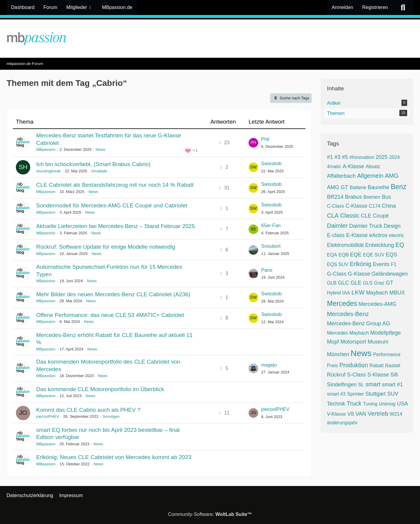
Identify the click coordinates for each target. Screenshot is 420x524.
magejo (269, 365)
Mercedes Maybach (348, 333)
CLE (366, 216)
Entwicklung (380, 245)
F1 (394, 264)
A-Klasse (353, 166)
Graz (379, 283)
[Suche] (403, 7)
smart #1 (392, 385)
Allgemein (370, 176)
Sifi (394, 375)
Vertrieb (378, 414)
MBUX (397, 293)
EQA (332, 255)
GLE (356, 283)
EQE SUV (374, 255)
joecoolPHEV (48, 416)
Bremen (372, 197)
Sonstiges (111, 416)
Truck (354, 403)
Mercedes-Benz (348, 314)
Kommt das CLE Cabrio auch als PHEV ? (88, 410)
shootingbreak (48, 171)
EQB (344, 255)
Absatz (373, 167)
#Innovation (362, 157)
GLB (332, 283)
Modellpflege (386, 333)
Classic (350, 215)
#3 (337, 157)
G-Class (337, 274)
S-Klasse (378, 375)
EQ (400, 245)
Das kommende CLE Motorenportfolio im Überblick (100, 389)
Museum (378, 342)
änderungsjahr (342, 423)
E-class (336, 235)
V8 (351, 414)
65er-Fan (271, 225)
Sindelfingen (342, 385)
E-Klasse (357, 235)
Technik (336, 404)
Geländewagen (390, 274)
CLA (333, 215)
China (389, 206)
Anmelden (343, 7)
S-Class (356, 375)
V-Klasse (336, 414)
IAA (346, 293)
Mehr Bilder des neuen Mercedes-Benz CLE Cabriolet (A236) (113, 294)
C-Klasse (356, 206)
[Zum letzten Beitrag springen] (253, 143)
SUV (393, 394)
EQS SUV (338, 264)
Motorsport (353, 342)
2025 (382, 157)
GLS (368, 283)
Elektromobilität (345, 245)
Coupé (381, 216)
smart (373, 384)
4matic (334, 167)
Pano (267, 270)
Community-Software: (210, 514)
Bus (386, 197)
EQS (392, 255)
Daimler (337, 226)
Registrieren (375, 7)
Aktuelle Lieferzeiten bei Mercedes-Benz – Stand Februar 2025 (115, 226)
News (101, 149)
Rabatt (376, 366)
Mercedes (342, 303)
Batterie (358, 187)
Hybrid (334, 293)
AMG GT (338, 187)
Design (392, 226)
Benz (398, 187)
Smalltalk (99, 171)
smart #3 (336, 394)
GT (390, 283)
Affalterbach (341, 176)
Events (381, 264)
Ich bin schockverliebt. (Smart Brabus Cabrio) (93, 164)
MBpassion (46, 149)
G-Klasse (359, 274)
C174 (375, 206)
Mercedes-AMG (378, 304)
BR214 (335, 197)
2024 (395, 157)
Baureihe (378, 187)
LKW (358, 292)
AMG (392, 176)
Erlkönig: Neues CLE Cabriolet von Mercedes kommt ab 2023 (114, 457)
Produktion (354, 365)
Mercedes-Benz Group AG (359, 323)
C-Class (335, 206)
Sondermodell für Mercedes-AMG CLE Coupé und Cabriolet (112, 205)
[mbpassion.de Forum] (210, 39)
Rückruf (336, 375)
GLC (344, 283)
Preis (332, 366)
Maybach (377, 293)
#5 (345, 157)
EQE (356, 255)
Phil (265, 139)
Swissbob (271, 164)
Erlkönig (360, 264)
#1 (330, 157)
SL (361, 385)
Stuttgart (375, 394)
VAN (361, 414)
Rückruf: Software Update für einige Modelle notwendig (106, 247)
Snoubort (271, 246)
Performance (387, 354)
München (338, 354)
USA (402, 404)
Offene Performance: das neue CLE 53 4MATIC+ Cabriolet (110, 315)
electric (397, 235)
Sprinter (355, 394)
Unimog (387, 404)
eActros (378, 235)
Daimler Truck (366, 226)
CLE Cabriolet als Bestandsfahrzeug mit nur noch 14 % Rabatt (115, 185)
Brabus (353, 197)
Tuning (370, 404)
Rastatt (393, 366)
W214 (396, 414)
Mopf (333, 342)
